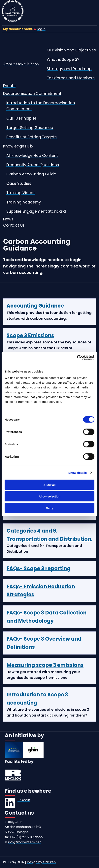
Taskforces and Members (71, 78)
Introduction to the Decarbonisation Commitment (41, 106)
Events (9, 86)
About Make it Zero (21, 64)
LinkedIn (24, 800)
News (8, 219)
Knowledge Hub (18, 146)
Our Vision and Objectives (71, 50)
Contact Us (14, 225)
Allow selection (49, 496)
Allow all (50, 485)
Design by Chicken (41, 862)
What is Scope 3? (63, 59)
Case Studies (19, 183)
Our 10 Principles (22, 118)
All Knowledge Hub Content (32, 156)
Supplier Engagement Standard (36, 211)
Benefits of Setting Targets (32, 137)
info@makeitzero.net (25, 842)
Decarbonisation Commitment (32, 94)
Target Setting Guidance (30, 128)
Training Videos (21, 193)
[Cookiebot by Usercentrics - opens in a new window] (77, 357)
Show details (78, 473)
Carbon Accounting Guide (31, 174)
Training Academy (24, 202)
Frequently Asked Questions (33, 165)
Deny (50, 508)
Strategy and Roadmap (69, 69)
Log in (41, 29)
